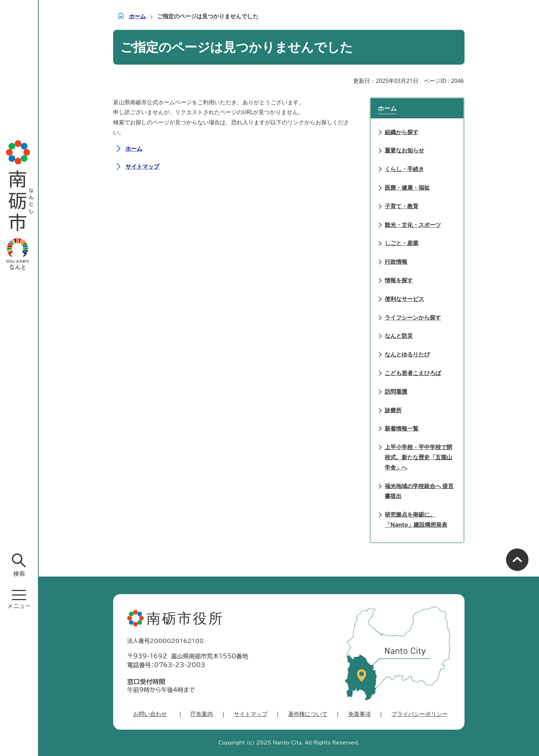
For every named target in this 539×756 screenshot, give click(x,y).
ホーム (137, 16)
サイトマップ (142, 166)
